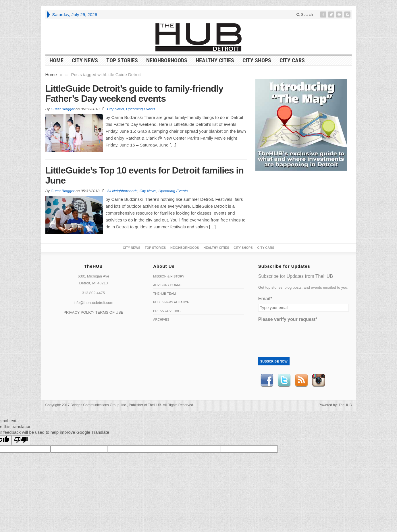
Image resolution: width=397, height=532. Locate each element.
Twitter (284, 380)
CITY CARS (292, 60)
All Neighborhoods (122, 191)
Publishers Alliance (171, 302)
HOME (56, 60)
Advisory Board (167, 285)
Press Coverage (168, 311)
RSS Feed (301, 380)
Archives (161, 319)
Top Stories (122, 60)
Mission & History (169, 276)
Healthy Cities (215, 60)
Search (305, 15)
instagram (319, 380)
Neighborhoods (167, 60)
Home (51, 75)
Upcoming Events (140, 109)
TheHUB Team (164, 294)
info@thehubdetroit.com (93, 303)
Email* (265, 299)
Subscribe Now (274, 361)
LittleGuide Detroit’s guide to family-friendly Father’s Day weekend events (134, 94)
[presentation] (302, 336)
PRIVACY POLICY (79, 312)
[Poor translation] (21, 440)
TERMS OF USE (109, 312)
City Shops (257, 60)
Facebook (267, 380)
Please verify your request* (288, 319)
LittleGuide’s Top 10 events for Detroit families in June (144, 175)
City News (85, 60)
